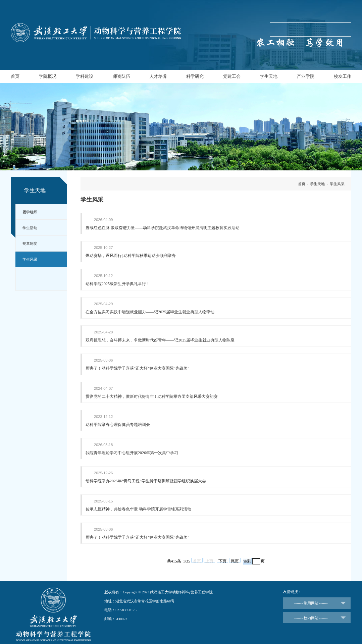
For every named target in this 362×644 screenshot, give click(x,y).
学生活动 (30, 228)
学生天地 (269, 76)
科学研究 (195, 76)
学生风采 (30, 259)
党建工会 (232, 76)
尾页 (235, 557)
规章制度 (30, 244)
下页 (222, 557)
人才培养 (158, 76)
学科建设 (85, 76)
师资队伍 (121, 76)
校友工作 (343, 76)
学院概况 (48, 76)
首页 (15, 76)
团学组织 (30, 212)
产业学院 (306, 76)
